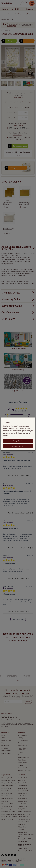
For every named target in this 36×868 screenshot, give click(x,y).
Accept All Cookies (18, 446)
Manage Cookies (18, 441)
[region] (18, 434)
